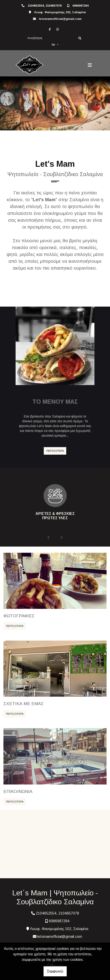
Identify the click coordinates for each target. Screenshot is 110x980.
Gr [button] (54, 45)
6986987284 (80, 6)
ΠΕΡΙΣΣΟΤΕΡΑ (55, 451)
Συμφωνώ (55, 971)
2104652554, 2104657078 (45, 6)
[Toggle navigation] (90, 65)
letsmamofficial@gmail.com (60, 19)
